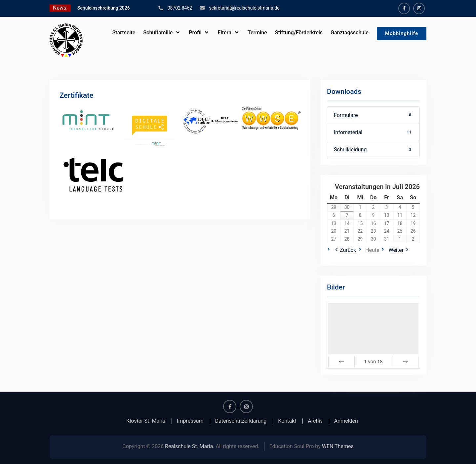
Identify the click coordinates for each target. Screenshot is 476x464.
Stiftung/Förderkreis (299, 33)
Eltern (224, 33)
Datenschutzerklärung (241, 421)
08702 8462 (180, 8)
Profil (195, 33)
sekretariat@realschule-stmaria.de (244, 8)
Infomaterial (373, 132)
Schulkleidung (373, 150)
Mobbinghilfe (402, 33)
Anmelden (346, 421)
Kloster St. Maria (146, 421)
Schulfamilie (158, 33)
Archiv (315, 421)
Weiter (396, 250)
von (373, 361)
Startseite (124, 33)
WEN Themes (338, 446)
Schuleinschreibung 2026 (104, 8)
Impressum (190, 421)
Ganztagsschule (350, 33)
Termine (257, 33)
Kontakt (287, 421)
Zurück (348, 250)
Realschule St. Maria (189, 446)
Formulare (373, 115)
